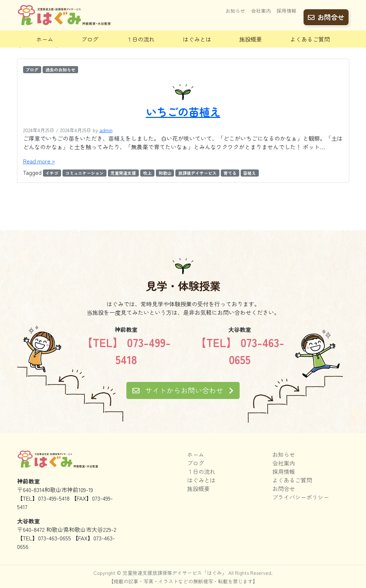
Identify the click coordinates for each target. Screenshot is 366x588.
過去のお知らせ (60, 69)
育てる (230, 173)
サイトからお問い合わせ (183, 390)
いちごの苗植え (183, 112)
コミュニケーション (84, 173)
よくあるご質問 (310, 39)
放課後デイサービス (197, 173)
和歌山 (165, 173)
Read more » (39, 161)
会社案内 (261, 13)
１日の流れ (141, 39)
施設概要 (251, 39)
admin (106, 130)
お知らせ (235, 13)
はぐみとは (197, 39)
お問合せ (326, 15)
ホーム (45, 39)
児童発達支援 (123, 173)
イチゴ (52, 173)
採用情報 (286, 13)
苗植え (250, 173)
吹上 (147, 173)
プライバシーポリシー (301, 497)
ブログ (90, 39)
